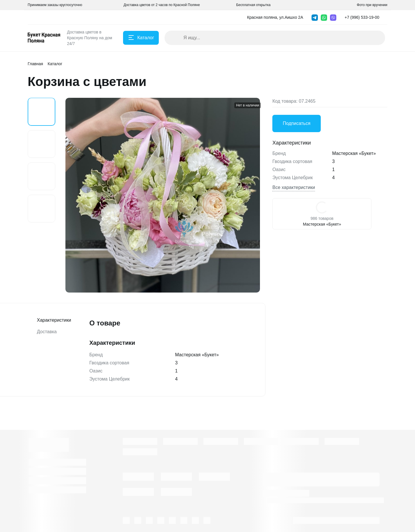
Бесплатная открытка (253, 5)
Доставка (47, 332)
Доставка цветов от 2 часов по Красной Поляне (162, 5)
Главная (35, 64)
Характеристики (49, 320)
